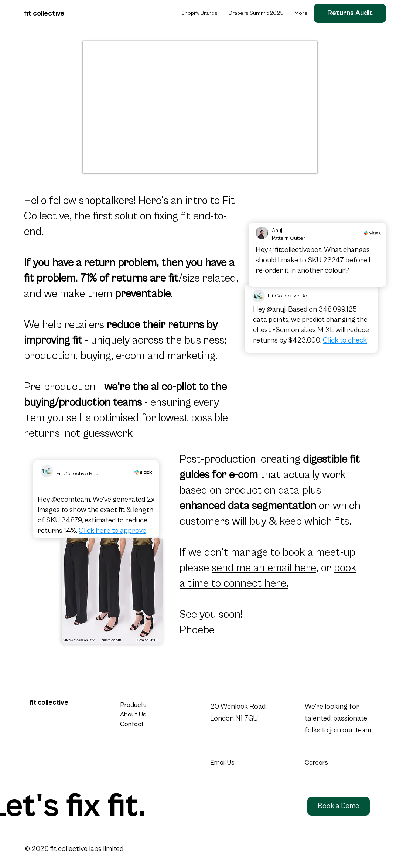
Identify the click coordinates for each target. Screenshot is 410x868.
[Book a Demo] (339, 806)
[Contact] (146, 724)
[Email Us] (237, 763)
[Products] (146, 705)
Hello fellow (52, 201)
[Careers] (331, 763)
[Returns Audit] (350, 13)
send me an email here (264, 568)
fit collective (44, 13)
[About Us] (146, 715)
